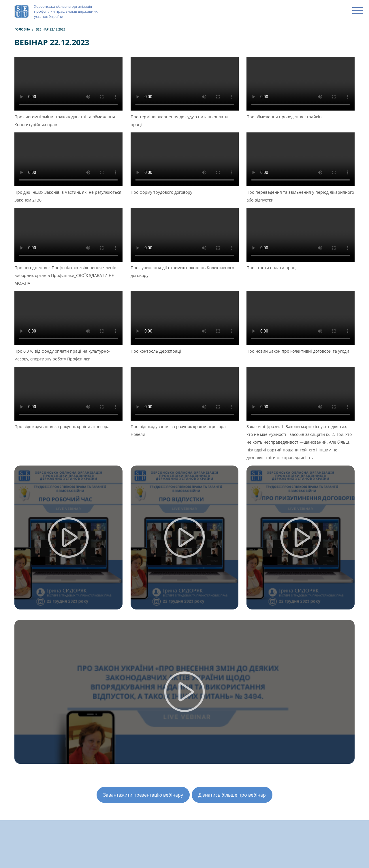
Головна (22, 29)
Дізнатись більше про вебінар (232, 795)
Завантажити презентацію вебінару (143, 795)
